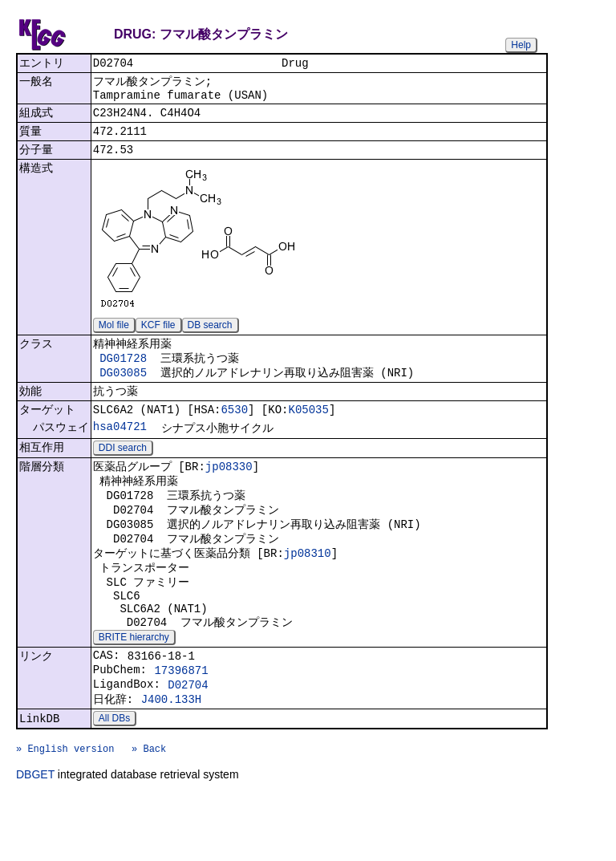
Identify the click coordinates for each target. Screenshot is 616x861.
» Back (149, 810)
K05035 (308, 430)
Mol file (114, 337)
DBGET (35, 839)
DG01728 (123, 373)
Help (521, 45)
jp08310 (308, 587)
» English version (65, 810)
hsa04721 (120, 448)
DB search (210, 337)
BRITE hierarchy (134, 683)
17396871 (181, 720)
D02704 (188, 737)
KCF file (158, 337)
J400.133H (172, 754)
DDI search (123, 471)
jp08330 (229, 491)
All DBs (114, 775)
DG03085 (123, 389)
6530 (234, 430)
